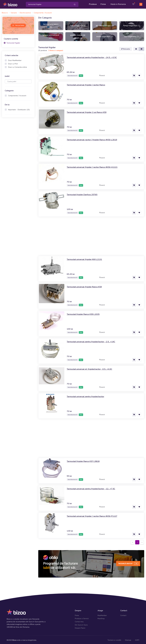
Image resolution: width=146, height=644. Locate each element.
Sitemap (128, 639)
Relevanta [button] (126, 48)
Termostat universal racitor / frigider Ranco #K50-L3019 (94, 139)
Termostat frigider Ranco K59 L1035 (84, 313)
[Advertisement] (18, 156)
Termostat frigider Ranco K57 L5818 (84, 460)
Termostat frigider (12, 42)
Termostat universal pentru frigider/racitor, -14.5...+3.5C (94, 57)
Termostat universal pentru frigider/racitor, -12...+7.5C (93, 488)
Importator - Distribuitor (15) (19, 109)
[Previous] (133, 541)
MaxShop (101, 618)
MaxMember (102, 615)
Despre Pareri (80, 627)
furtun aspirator (132, 25)
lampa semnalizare (51, 36)
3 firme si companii (56, 50)
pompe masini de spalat (78, 36)
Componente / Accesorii (17, 95)
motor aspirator (105, 36)
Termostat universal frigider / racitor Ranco (87, 84)
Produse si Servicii (82, 618)
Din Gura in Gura (81, 624)
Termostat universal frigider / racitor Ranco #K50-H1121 (94, 166)
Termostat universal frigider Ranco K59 (86, 286)
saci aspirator (132, 36)
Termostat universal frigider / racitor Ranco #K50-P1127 (94, 515)
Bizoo (15, 639)
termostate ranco (51, 25)
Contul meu (79, 621)
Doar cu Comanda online (18, 66)
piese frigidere (78, 25)
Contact (123, 615)
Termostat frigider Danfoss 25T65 (83, 194)
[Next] (142, 541)
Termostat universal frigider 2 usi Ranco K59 (88, 111)
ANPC (137, 639)
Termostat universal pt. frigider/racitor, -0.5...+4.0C (91, 368)
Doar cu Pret (13, 63)
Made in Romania (118, 4)
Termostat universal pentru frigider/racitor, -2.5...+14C (93, 341)
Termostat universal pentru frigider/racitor (87, 396)
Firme (103, 4)
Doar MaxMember (15, 60)
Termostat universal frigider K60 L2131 (86, 258)
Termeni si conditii (114, 639)
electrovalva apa (105, 25)
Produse (93, 4)
